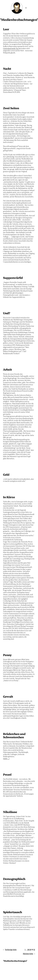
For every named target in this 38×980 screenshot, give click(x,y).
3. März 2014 (7, 97)
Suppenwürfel (13, 278)
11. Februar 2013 (8, 764)
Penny (7, 655)
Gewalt (8, 696)
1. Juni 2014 (7, 58)
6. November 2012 (9, 868)
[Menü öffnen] (26, 8)
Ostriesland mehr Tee (11, 48)
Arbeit (7, 369)
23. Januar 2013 (8, 801)
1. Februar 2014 (8, 686)
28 (28, 950)
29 (30, 950)
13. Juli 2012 (7, 934)
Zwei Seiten (11, 108)
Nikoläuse (10, 812)
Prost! (7, 774)
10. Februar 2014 (9, 486)
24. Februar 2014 (9, 359)
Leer (6, 29)
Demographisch (14, 879)
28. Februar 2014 (9, 267)
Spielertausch (13, 912)
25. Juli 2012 (7, 901)
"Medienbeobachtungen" (15, 961)
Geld (6, 474)
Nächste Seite (29, 954)
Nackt (7, 68)
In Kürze (9, 497)
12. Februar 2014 (9, 464)
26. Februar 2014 (9, 302)
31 (34, 950)
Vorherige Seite (10, 950)
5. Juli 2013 (7, 723)
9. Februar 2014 (8, 644)
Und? (7, 313)
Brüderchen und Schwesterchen (14, 735)
